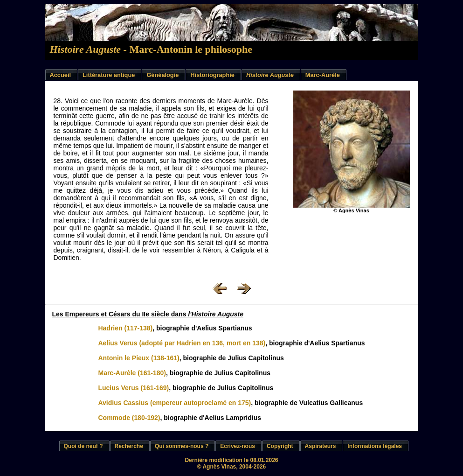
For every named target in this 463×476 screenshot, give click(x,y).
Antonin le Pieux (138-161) (138, 358)
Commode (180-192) (129, 418)
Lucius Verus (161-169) (133, 388)
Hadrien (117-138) (125, 328)
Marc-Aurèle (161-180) (132, 373)
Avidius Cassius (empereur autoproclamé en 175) (174, 403)
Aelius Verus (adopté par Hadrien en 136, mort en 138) (182, 343)
